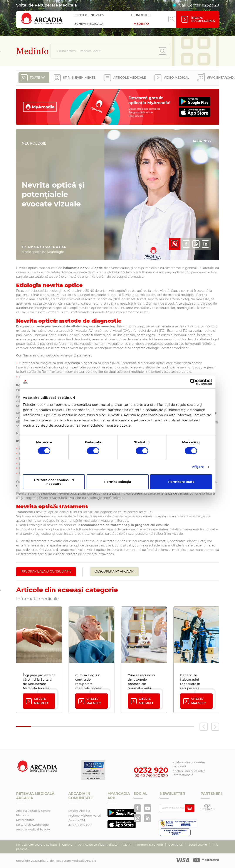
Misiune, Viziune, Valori (85, 815)
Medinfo (141, 24)
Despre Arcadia (79, 811)
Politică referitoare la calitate (37, 845)
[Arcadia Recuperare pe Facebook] (138, 808)
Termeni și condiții (150, 845)
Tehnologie (141, 15)
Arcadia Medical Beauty (33, 829)
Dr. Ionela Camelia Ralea (44, 247)
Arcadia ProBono (80, 825)
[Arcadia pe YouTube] (148, 808)
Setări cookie (198, 845)
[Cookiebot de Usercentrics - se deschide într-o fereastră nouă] (193, 382)
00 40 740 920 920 (151, 776)
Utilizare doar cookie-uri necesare (54, 482)
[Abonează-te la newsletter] (190, 808)
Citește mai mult (37, 701)
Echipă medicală (89, 24)
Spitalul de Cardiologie (32, 825)
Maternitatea (25, 820)
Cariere (68, 845)
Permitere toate (181, 482)
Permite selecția (118, 482)
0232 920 (210, 5)
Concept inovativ (89, 15)
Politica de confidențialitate (98, 845)
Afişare (198, 467)
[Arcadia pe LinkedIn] (148, 818)
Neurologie (34, 143)
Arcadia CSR (77, 820)
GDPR (128, 845)
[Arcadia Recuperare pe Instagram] (138, 818)
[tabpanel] (39, 660)
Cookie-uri (176, 845)
